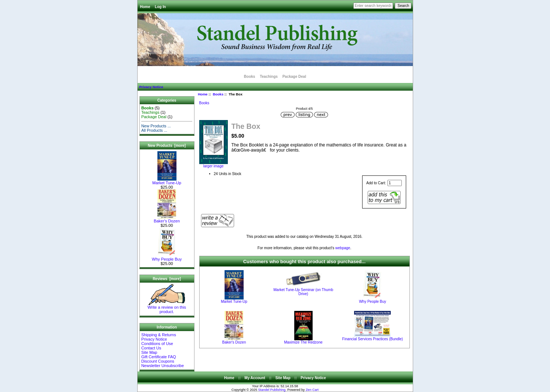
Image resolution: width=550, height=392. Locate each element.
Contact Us (151, 348)
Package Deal (294, 77)
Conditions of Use (157, 344)
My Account (255, 378)
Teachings (269, 77)
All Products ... (154, 130)
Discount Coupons (158, 361)
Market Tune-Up (167, 181)
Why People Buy (167, 257)
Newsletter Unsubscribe (163, 366)
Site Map (149, 352)
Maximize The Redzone (303, 342)
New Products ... (156, 126)
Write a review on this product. (167, 308)
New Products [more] (167, 146)
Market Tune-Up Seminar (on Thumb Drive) (303, 292)
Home (145, 7)
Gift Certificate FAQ (159, 357)
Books (218, 94)
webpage (343, 248)
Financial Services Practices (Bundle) (373, 339)
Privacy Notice (151, 87)
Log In (160, 7)
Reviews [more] (167, 279)
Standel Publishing (272, 390)
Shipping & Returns (159, 335)
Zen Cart (312, 390)
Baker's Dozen (167, 219)
